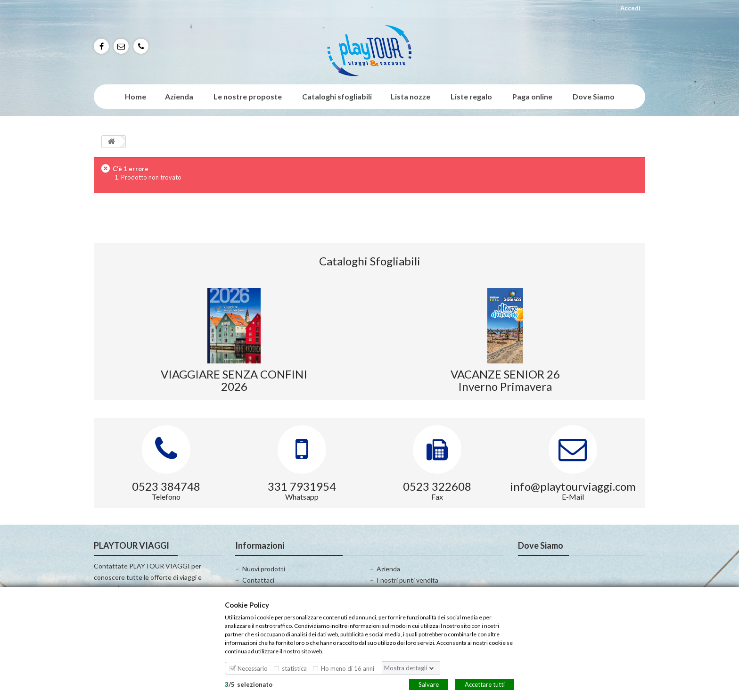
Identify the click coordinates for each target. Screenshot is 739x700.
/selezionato (249, 684)
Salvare (429, 684)
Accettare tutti (485, 684)
